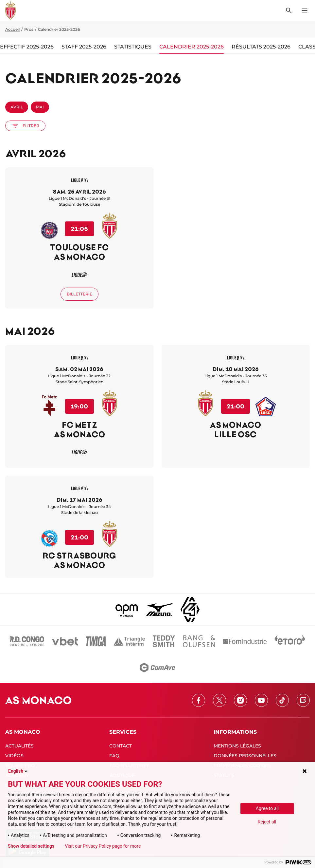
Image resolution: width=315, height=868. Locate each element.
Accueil (12, 29)
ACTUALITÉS (19, 746)
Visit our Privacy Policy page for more (103, 846)
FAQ (114, 756)
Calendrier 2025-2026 (192, 47)
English (18, 771)
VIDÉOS (14, 756)
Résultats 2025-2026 (261, 47)
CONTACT (121, 746)
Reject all (267, 822)
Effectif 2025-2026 (27, 47)
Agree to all (267, 808)
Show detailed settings (31, 846)
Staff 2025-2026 (84, 47)
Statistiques (133, 47)
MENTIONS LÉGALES (237, 746)
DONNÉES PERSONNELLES (245, 756)
